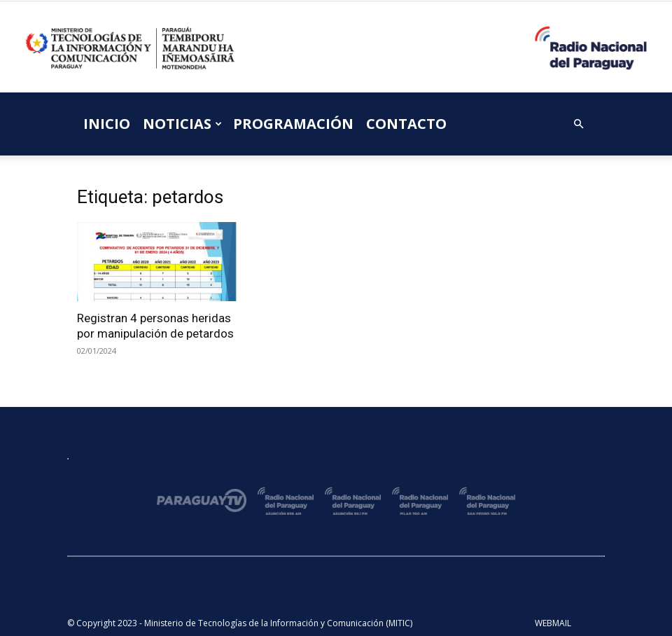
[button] (578, 124)
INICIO (107, 124)
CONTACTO (406, 124)
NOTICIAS (182, 124)
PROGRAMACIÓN (293, 124)
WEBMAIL (553, 623)
